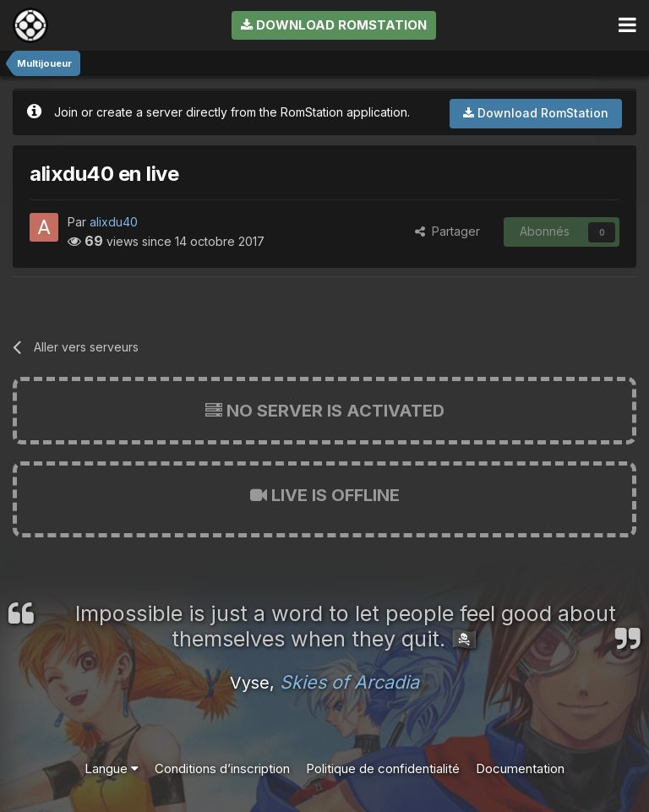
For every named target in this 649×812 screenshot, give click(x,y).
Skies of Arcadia (349, 682)
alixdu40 (114, 222)
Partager (447, 231)
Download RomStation (334, 25)
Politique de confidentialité (383, 768)
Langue (112, 768)
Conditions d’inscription (222, 768)
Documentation (520, 768)
